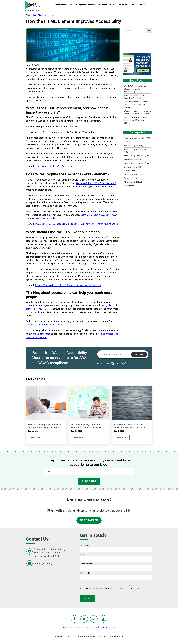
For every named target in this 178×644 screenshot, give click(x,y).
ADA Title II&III (133, 182)
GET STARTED (89, 520)
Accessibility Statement (73, 627)
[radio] (131, 586)
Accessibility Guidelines (137, 156)
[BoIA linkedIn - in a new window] (94, 619)
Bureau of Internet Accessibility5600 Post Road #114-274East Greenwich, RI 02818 (50, 553)
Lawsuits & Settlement (136, 174)
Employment (131, 186)
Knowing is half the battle (137, 138)
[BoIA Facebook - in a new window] (75, 619)
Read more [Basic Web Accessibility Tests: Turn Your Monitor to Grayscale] (122, 437)
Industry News (133, 171)
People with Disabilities (137, 163)
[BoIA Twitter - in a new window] (84, 619)
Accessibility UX (134, 146)
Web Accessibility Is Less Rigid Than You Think (135, 97)
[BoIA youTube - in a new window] (103, 619)
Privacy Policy (91, 627)
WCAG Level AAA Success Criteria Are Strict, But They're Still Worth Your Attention (76, 224)
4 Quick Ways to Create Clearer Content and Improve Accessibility (68, 285)
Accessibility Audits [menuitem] (63, 5)
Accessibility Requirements (136, 151)
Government (132, 178)
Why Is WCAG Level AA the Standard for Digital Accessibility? (135, 89)
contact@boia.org (43, 563)
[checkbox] (133, 586)
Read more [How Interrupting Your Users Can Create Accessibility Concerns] (35, 437)
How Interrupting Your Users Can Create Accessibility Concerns (136, 105)
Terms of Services (108, 627)
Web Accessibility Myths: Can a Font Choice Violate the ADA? (137, 112)
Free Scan (139, 354)
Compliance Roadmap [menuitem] (85, 5)
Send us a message (41, 334)
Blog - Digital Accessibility (43, 15)
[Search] (137, 30)
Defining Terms (133, 167)
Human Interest (133, 159)
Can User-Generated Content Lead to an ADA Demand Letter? (136, 120)
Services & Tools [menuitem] (107, 5)
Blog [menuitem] (134, 5)
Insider (130, 142)
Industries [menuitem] (123, 5)
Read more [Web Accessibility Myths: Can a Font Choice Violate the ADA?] (79, 437)
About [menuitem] (143, 5)
